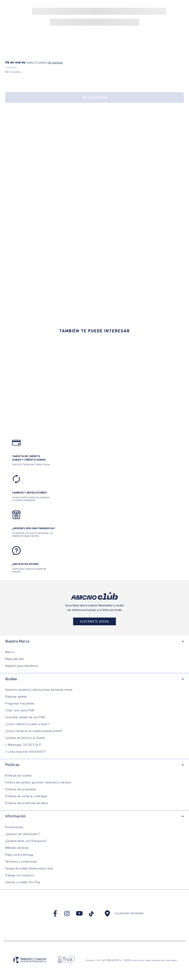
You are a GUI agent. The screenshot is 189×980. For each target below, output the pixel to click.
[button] (14, 72)
